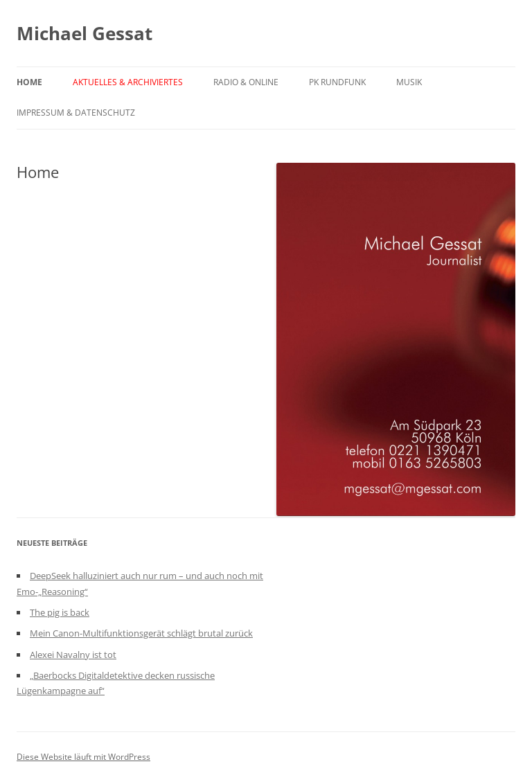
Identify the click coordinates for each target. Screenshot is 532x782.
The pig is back (60, 612)
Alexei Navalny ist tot (73, 655)
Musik (409, 82)
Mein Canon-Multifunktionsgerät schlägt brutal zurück (141, 633)
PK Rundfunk (337, 82)
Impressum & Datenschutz (76, 113)
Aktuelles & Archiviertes (128, 82)
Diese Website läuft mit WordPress (83, 757)
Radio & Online (246, 82)
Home (29, 82)
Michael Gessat (85, 33)
